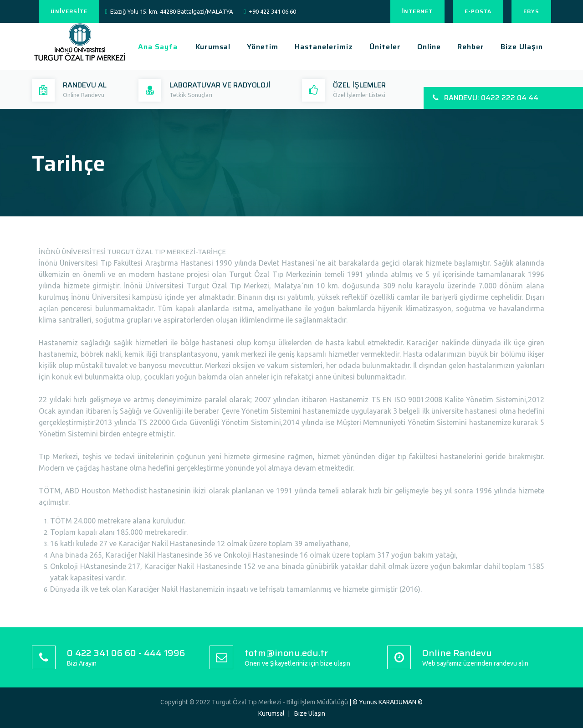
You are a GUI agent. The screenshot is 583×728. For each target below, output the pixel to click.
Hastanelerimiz (324, 47)
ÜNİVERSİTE (69, 11)
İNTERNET (417, 11)
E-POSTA (478, 11)
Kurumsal (213, 47)
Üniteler (385, 47)
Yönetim (263, 47)
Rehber (471, 47)
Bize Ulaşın (522, 47)
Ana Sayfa (158, 47)
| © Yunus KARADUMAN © (386, 702)
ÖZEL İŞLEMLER (359, 85)
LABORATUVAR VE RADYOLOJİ (220, 85)
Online (429, 47)
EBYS (531, 11)
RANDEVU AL (85, 85)
